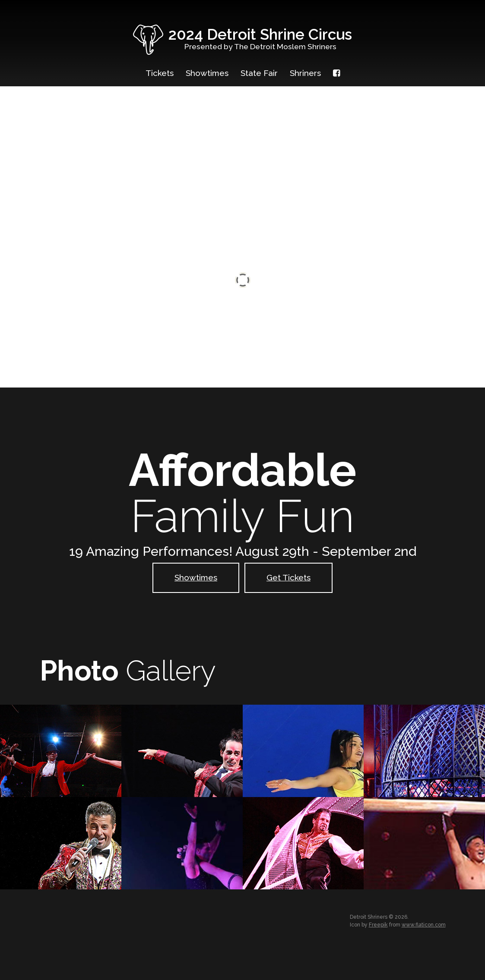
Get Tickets (288, 577)
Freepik (378, 925)
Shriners (305, 73)
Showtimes (207, 73)
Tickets (160, 73)
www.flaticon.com (424, 925)
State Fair (259, 73)
